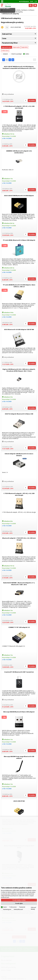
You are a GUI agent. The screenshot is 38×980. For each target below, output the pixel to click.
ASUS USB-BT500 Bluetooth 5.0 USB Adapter (19, 196)
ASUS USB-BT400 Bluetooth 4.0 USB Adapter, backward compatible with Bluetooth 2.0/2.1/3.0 (19, 67)
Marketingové (7, 909)
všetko (27, 54)
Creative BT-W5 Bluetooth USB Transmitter (19, 672)
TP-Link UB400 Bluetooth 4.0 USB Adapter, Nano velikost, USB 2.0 (19, 286)
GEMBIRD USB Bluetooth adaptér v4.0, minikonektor (19, 152)
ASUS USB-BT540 (19, 801)
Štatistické (22, 907)
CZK (36, 1)
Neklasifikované (18, 909)
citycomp (10, 5)
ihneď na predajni (17, 54)
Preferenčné (13, 907)
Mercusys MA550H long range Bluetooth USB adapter (19, 757)
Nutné (5, 907)
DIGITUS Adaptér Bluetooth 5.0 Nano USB (19, 414)
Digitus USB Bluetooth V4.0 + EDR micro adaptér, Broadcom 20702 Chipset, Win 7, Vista (19, 370)
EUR (32, 1)
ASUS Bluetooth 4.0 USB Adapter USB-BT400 (19, 329)
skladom (5, 54)
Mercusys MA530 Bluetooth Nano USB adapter (19, 712)
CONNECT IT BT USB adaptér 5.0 (19, 627)
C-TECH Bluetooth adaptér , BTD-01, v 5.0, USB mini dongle (19, 107)
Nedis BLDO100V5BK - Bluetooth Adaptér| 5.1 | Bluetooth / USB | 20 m (19, 584)
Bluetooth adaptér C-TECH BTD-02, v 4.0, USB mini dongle (19, 539)
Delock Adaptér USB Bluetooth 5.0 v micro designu (19, 455)
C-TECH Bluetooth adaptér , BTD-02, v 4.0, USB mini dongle (19, 494)
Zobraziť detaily (33, 908)
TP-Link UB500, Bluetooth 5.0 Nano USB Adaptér (19, 240)
